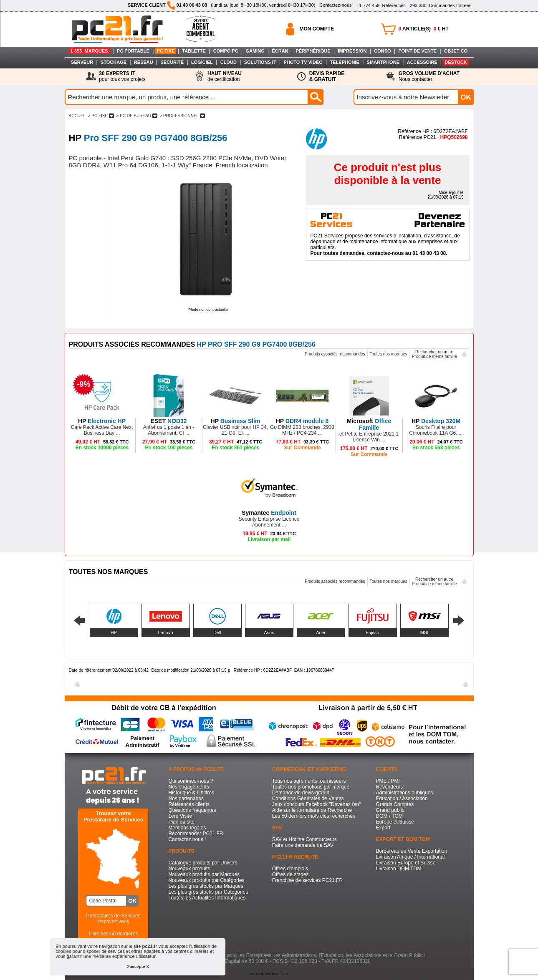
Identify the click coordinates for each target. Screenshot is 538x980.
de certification (225, 76)
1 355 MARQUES (89, 51)
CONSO (382, 51)
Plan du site (181, 822)
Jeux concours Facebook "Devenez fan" (317, 804)
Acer (321, 632)
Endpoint (269, 513)
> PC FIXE (101, 116)
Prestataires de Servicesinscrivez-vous (113, 919)
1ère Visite (180, 816)
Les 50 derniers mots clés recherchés (314, 816)
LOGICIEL (202, 62)
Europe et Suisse (395, 822)
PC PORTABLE (133, 51)
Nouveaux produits (189, 869)
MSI (424, 632)
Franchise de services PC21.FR (307, 880)
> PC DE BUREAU (137, 116)
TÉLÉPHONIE (345, 62)
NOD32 (168, 421)
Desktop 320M (436, 421)
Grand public (390, 810)
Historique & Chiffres (191, 793)
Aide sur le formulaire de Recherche (312, 810)
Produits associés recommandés (335, 354)
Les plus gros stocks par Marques (206, 886)
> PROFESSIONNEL (182, 116)
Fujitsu (372, 632)
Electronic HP (102, 421)
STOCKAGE (114, 62)
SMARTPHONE (383, 62)
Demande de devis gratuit (301, 793)
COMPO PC (226, 51)
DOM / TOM (389, 816)
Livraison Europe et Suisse (406, 863)
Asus (269, 632)
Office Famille (369, 424)
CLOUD (229, 62)
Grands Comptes (395, 804)
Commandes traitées (441, 5)
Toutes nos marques (389, 354)
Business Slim (236, 421)
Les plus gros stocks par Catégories (208, 892)
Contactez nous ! (187, 839)
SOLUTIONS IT (260, 62)
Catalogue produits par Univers (203, 863)
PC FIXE (166, 51)
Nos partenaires (186, 799)
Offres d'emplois (290, 869)
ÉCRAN (280, 51)
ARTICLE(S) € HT (424, 29)
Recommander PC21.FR (196, 834)
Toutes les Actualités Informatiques (207, 898)
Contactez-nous (335, 5)
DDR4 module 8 (302, 421)
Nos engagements (188, 787)
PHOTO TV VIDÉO (303, 62)
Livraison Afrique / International (410, 857)
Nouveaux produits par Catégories (206, 880)
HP (114, 632)
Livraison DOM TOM (399, 869)
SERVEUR (82, 62)
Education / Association (402, 799)
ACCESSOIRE (422, 62)
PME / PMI (388, 781)
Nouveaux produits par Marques (204, 874)
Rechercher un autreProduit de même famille (434, 354)
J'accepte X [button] (138, 966)
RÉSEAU (144, 62)
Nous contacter (429, 76)
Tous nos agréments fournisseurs (309, 781)
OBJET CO (456, 51)
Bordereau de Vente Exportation (412, 851)
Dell (217, 632)
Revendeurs (390, 787)
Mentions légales (187, 828)
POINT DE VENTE (417, 51)
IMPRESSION (352, 51)
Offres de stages (290, 874)
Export (383, 828)
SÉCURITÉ (172, 62)
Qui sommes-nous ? (191, 781)
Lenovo (165, 632)
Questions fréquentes (192, 810)
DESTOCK (456, 62)
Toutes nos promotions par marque (311, 787)
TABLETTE (194, 51)
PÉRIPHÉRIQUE (313, 51)
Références (382, 5)
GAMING (255, 51)
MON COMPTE (317, 29)
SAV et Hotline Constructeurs (304, 839)
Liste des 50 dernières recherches (113, 937)
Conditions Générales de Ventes (308, 799)
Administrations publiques (405, 793)
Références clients (189, 804)
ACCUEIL (78, 116)
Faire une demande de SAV (303, 845)
